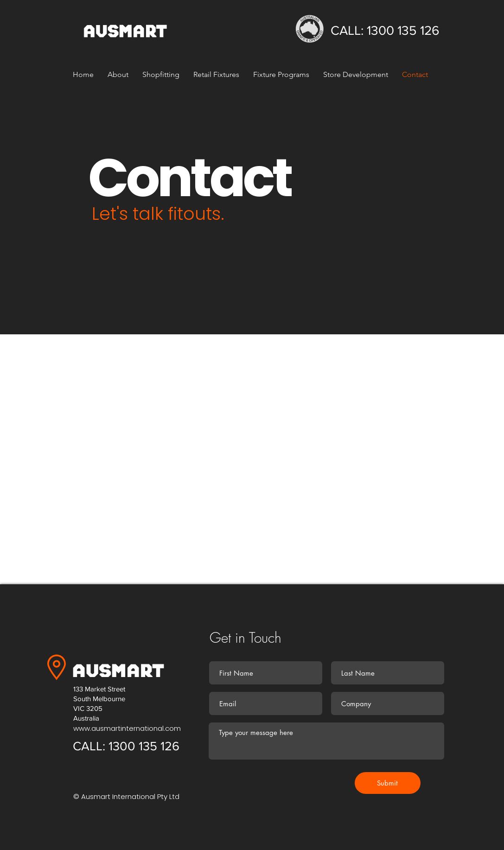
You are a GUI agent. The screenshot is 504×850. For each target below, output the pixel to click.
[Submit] (388, 783)
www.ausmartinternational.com (127, 728)
